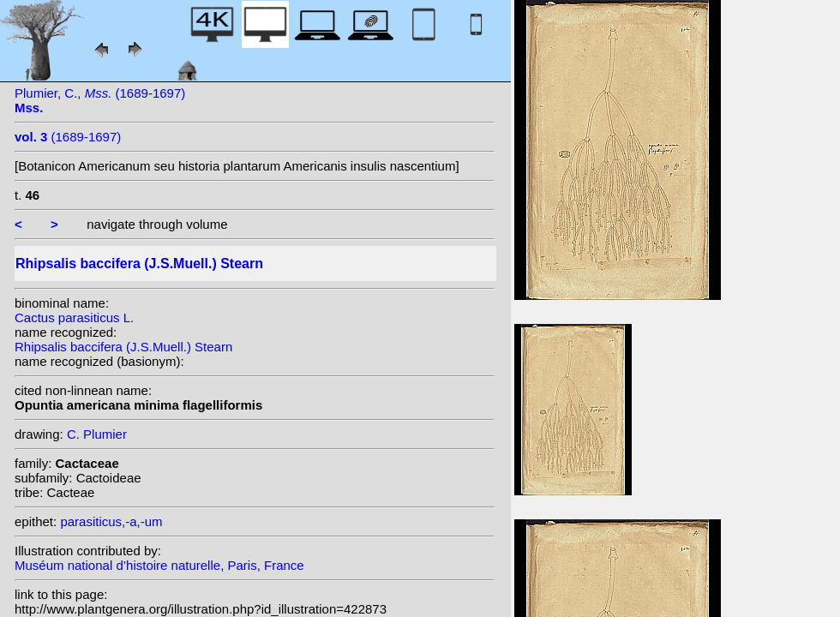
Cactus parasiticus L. (74, 317)
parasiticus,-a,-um (111, 521)
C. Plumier (97, 434)
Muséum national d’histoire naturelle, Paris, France (159, 565)
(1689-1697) (68, 137)
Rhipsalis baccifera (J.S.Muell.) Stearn (123, 347)
